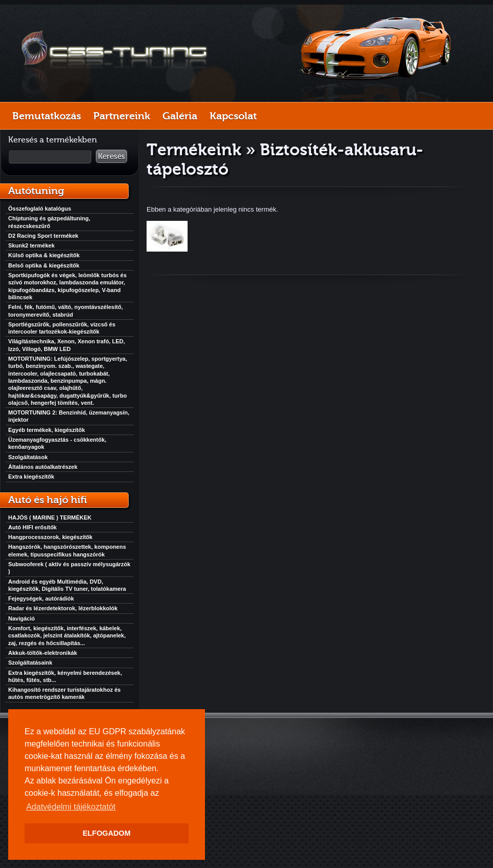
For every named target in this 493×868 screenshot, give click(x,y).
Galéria (180, 116)
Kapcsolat (233, 116)
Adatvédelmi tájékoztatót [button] (71, 807)
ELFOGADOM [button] (107, 833)
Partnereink (122, 116)
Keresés (111, 156)
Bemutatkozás (47, 116)
